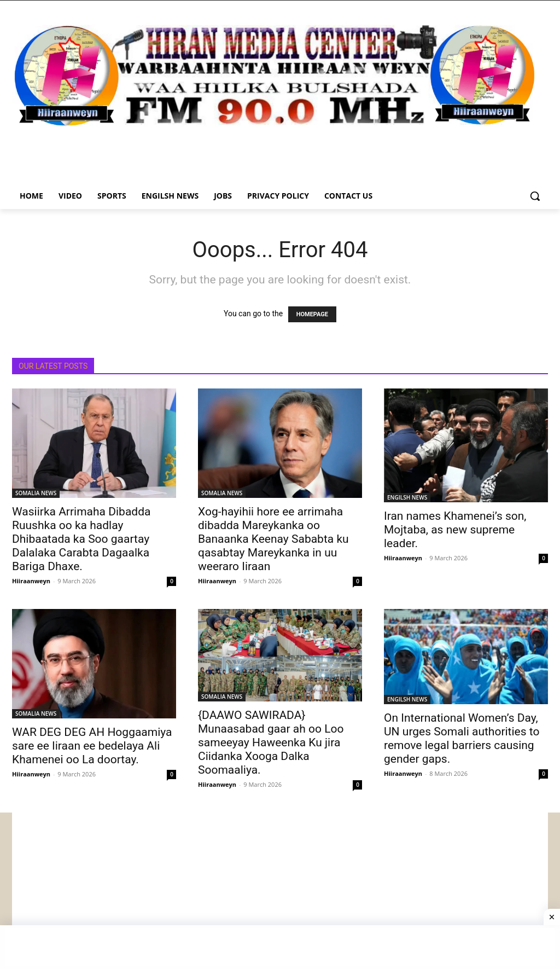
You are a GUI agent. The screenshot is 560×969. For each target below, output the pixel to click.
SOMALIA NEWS (36, 493)
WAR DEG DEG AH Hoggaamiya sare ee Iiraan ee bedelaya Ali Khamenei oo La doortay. (92, 746)
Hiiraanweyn (31, 581)
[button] (535, 196)
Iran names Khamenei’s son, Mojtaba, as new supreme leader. (455, 530)
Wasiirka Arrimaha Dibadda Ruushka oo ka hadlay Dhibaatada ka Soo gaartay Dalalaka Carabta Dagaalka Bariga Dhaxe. (81, 539)
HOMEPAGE (312, 314)
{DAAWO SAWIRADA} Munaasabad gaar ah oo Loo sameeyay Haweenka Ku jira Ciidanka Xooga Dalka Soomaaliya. (271, 742)
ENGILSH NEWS (407, 497)
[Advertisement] (280, 889)
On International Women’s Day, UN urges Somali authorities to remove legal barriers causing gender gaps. (462, 738)
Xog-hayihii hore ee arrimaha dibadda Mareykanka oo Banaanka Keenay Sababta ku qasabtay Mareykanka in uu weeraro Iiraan (273, 539)
